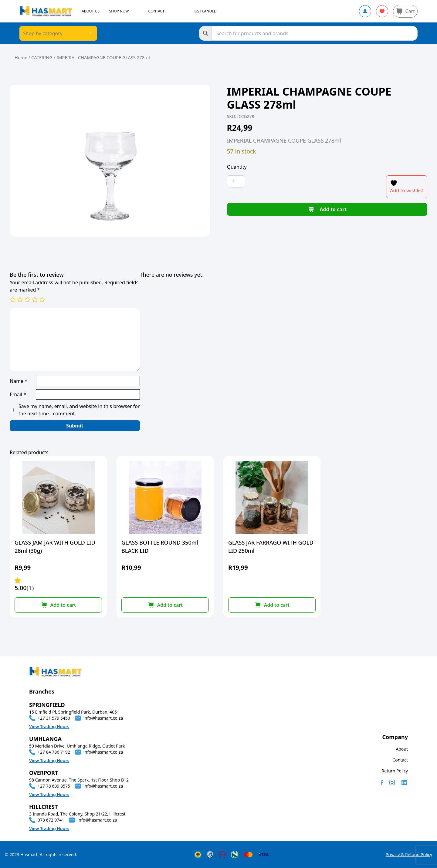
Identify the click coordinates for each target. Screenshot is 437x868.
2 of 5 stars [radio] (20, 299)
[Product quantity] (236, 181)
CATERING (42, 57)
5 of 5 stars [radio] (42, 299)
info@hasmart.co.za (103, 718)
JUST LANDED (205, 11)
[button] (58, 605)
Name (19, 381)
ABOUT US (91, 11)
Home (21, 57)
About (402, 749)
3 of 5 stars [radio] (27, 299)
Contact (400, 760)
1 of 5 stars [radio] (13, 299)
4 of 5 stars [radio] (35, 299)
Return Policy (395, 771)
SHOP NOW (119, 11)
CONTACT (156, 11)
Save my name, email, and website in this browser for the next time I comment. (79, 410)
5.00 (24, 585)
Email (18, 394)
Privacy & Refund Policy (409, 854)
